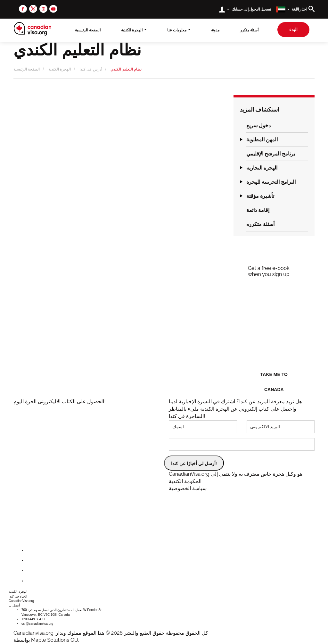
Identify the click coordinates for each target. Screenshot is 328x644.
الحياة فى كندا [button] (18, 596)
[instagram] (43, 8)
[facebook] (23, 8)
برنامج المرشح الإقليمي (271, 154)
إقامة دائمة (258, 210)
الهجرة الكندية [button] (134, 30)
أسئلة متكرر (249, 30)
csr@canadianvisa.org (37, 624)
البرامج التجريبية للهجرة (271, 182)
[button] (240, 125)
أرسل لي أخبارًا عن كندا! (194, 464)
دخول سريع (258, 125)
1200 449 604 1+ (33, 619)
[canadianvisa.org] (33, 29)
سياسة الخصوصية (188, 488)
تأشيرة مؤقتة (260, 196)
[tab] (277, 126)
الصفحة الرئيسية (88, 30)
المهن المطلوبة (262, 140)
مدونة (215, 30)
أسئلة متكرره (260, 224)
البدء (293, 29)
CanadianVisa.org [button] (21, 601)
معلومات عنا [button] (179, 30)
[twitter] (33, 8)
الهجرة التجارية (262, 168)
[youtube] (53, 8)
